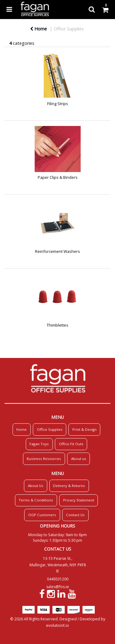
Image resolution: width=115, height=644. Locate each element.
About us (79, 459)
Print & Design (84, 429)
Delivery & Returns (69, 486)
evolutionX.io (57, 625)
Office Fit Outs (71, 444)
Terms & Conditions (36, 500)
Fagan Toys (39, 444)
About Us (36, 486)
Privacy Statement (79, 500)
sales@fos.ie (58, 587)
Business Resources (44, 459)
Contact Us (75, 515)
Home (38, 29)
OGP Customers (42, 515)
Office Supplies (69, 29)
